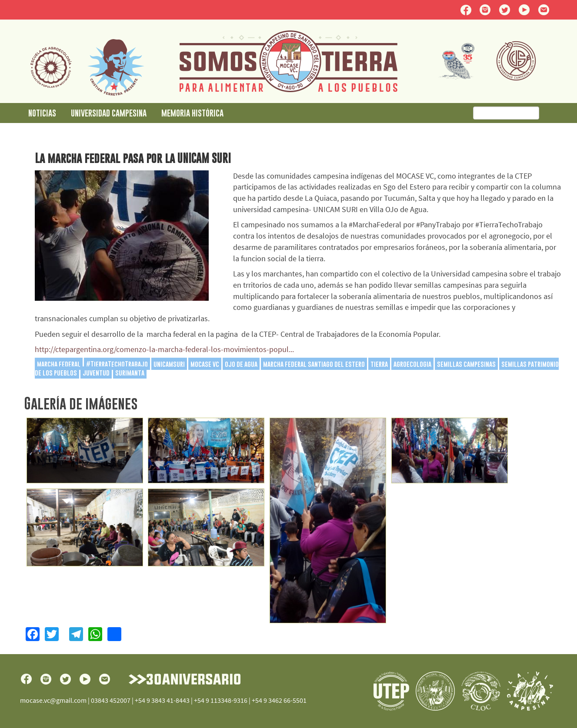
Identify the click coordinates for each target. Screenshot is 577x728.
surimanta (130, 372)
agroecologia (412, 364)
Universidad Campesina (109, 113)
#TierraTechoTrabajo (117, 364)
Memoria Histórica (192, 113)
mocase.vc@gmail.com (53, 700)
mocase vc (205, 364)
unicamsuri (169, 364)
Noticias (42, 113)
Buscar (550, 113)
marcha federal (59, 364)
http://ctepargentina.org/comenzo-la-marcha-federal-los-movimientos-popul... (164, 349)
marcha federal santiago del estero (314, 364)
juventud (96, 372)
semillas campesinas (466, 364)
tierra (379, 364)
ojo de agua (241, 364)
